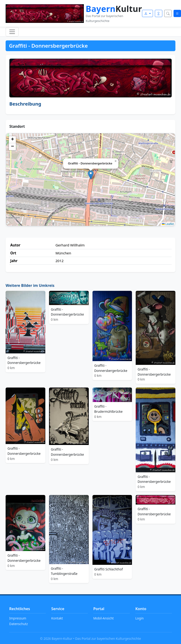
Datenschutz (19, 624)
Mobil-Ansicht (104, 618)
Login (140, 618)
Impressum (18, 618)
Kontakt (57, 618)
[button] (91, 175)
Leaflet (168, 224)
